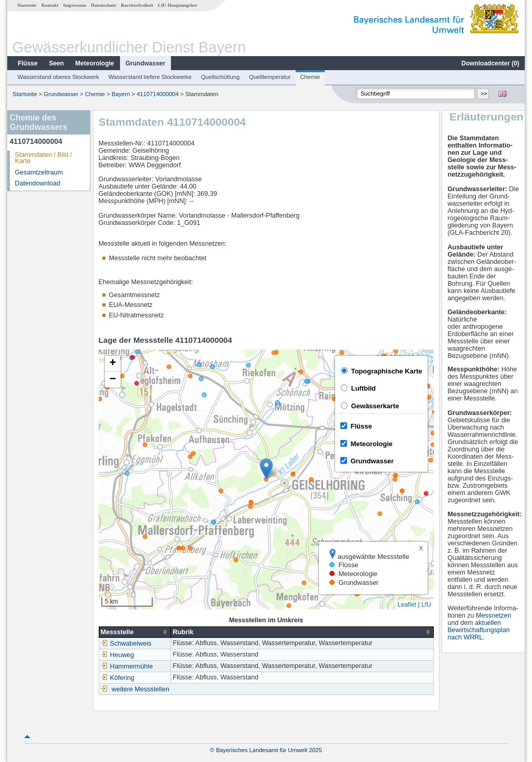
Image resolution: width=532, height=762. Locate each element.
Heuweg (117, 655)
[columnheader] (135, 632)
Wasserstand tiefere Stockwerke (150, 77)
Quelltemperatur (270, 77)
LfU (426, 605)
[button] (266, 469)
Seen (56, 63)
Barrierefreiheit (137, 5)
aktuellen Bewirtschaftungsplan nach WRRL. (478, 630)
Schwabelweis (126, 644)
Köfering (118, 678)
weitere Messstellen (141, 689)
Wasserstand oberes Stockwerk (58, 77)
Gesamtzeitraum (39, 172)
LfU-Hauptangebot (177, 5)
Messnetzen (494, 616)
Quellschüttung (221, 77)
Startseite (27, 5)
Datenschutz (104, 5)
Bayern (121, 94)
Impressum (75, 5)
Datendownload (38, 183)
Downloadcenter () (490, 63)
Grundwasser (146, 63)
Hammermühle (127, 666)
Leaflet (407, 605)
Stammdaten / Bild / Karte (44, 158)
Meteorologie (95, 63)
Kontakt (50, 5)
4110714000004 (158, 94)
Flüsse (28, 63)
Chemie (310, 77)
